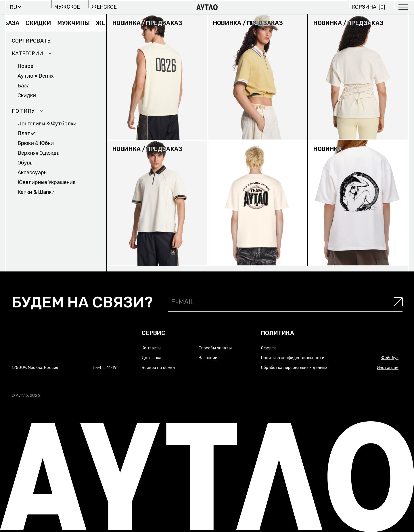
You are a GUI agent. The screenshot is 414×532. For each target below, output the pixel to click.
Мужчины (76, 23)
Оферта (269, 348)
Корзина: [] (369, 7)
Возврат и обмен (158, 368)
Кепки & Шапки (36, 192)
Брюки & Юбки (36, 143)
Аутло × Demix (36, 76)
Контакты (152, 348)
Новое (25, 66)
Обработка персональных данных (294, 368)
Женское (104, 7)
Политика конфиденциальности (293, 358)
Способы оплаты (215, 348)
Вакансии (208, 358)
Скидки (41, 23)
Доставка (152, 358)
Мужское (67, 7)
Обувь (25, 163)
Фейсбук (390, 358)
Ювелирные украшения (46, 182)
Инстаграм (388, 368)
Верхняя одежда (39, 153)
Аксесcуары (32, 173)
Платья (27, 133)
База (14, 23)
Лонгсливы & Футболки (47, 124)
